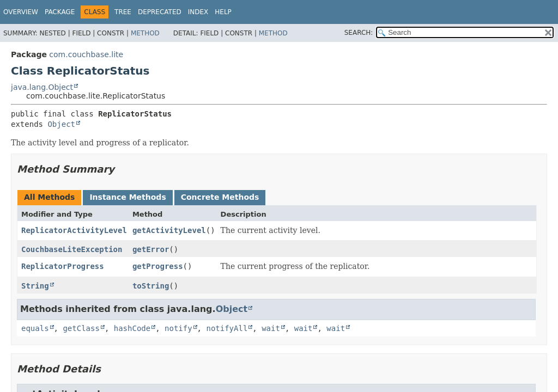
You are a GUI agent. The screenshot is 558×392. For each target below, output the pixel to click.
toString (151, 286)
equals (35, 328)
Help (223, 12)
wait (271, 328)
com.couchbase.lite (86, 54)
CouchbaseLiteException (72, 249)
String (35, 286)
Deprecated (160, 12)
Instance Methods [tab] (128, 197)
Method (145, 33)
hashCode (132, 328)
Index (198, 12)
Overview (21, 12)
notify (178, 328)
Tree (123, 12)
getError (151, 249)
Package (60, 12)
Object (61, 124)
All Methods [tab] (49, 197)
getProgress (158, 266)
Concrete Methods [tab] (220, 197)
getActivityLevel (169, 230)
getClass (81, 328)
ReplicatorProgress (63, 266)
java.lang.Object (42, 87)
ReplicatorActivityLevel (74, 230)
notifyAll (227, 328)
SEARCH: (359, 33)
